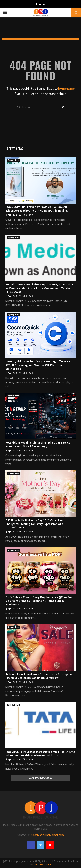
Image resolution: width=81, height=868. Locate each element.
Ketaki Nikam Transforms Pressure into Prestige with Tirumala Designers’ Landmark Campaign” (40, 676)
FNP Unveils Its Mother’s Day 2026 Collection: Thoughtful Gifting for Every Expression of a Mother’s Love (35, 524)
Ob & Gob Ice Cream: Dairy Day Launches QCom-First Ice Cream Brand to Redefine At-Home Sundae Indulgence (40, 601)
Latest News (14, 149)
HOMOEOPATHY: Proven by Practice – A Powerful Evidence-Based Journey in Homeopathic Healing (37, 209)
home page (66, 88)
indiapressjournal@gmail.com (47, 835)
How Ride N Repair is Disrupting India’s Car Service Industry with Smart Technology (38, 445)
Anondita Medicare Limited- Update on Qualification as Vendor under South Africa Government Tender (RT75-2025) (39, 288)
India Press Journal (42, 864)
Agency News (14, 160)
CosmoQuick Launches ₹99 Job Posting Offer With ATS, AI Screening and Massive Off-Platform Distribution (38, 365)
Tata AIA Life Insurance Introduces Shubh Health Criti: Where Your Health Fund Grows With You (40, 754)
